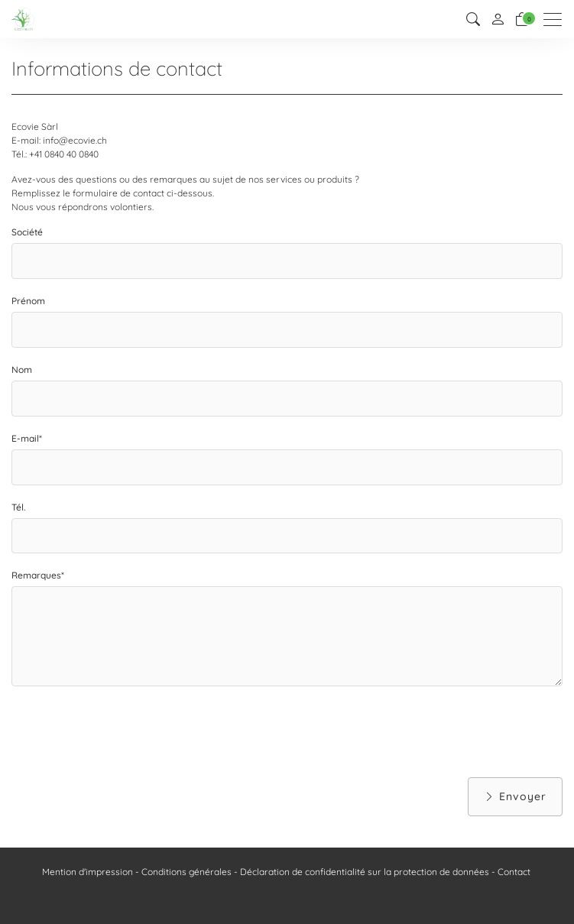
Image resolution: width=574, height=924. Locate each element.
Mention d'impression (88, 872)
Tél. (18, 507)
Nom (22, 370)
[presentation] (128, 731)
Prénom (28, 301)
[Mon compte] (498, 19)
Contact (514, 872)
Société (27, 232)
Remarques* (38, 575)
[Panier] (522, 19)
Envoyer (515, 797)
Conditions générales (186, 872)
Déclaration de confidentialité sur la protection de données (365, 872)
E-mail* (27, 438)
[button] (473, 19)
